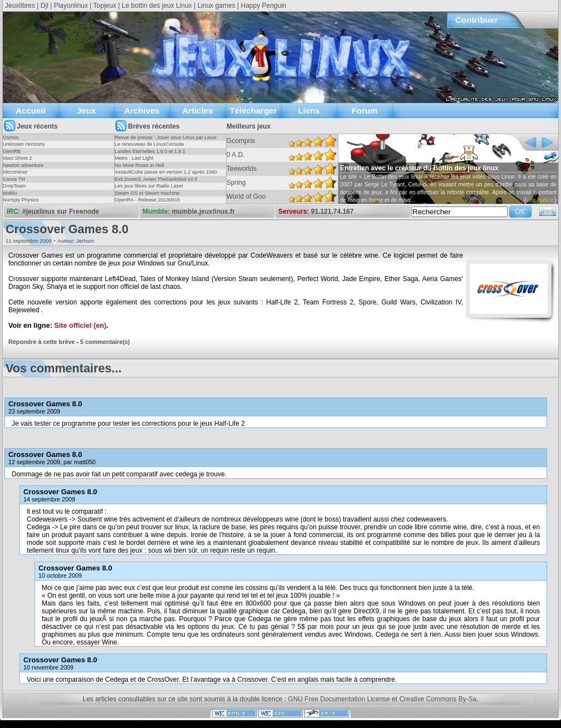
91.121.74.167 (333, 211)
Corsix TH (14, 179)
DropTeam (14, 186)
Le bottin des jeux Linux (157, 6)
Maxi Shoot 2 (18, 158)
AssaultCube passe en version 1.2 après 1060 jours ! (166, 175)
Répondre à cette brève (41, 342)
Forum (365, 110)
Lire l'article (540, 200)
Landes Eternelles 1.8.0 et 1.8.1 (150, 151)
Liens (309, 110)
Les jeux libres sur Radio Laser (149, 186)
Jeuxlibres (20, 6)
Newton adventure (23, 165)
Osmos (11, 137)
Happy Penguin (263, 6)
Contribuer (477, 20)
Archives (142, 110)
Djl (45, 6)
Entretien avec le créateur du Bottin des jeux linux (419, 168)
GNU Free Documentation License (339, 699)
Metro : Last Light (134, 158)
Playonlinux (71, 6)
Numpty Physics (21, 200)
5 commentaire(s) (105, 342)
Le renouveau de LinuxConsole (149, 144)
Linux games (216, 6)
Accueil (30, 110)
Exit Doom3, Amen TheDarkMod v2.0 (156, 179)
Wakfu (10, 193)
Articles (197, 110)
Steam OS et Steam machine (147, 193)
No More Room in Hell (139, 165)
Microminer (15, 172)
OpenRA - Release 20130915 (147, 200)
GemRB (12, 151)
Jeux (86, 110)
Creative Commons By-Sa (438, 699)
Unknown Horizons (24, 144)
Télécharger (253, 110)
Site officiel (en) (80, 326)
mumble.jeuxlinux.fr (203, 211)
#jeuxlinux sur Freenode (61, 211)
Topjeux (105, 6)
